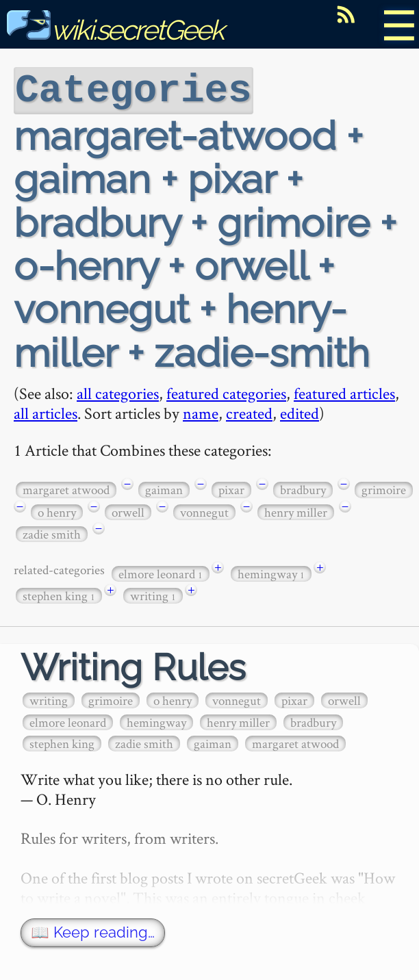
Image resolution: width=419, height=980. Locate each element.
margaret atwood (66, 488)
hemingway (271, 572)
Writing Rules (133, 666)
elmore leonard (161, 572)
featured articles (344, 392)
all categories (118, 392)
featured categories (226, 392)
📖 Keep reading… (93, 931)
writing (153, 594)
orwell (128, 511)
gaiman (164, 488)
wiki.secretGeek (115, 30)
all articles (46, 412)
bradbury (303, 488)
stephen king (59, 594)
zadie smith (52, 533)
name (201, 412)
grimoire (384, 488)
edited (300, 412)
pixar (231, 488)
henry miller (296, 511)
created (249, 412)
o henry (57, 511)
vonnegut (204, 511)
